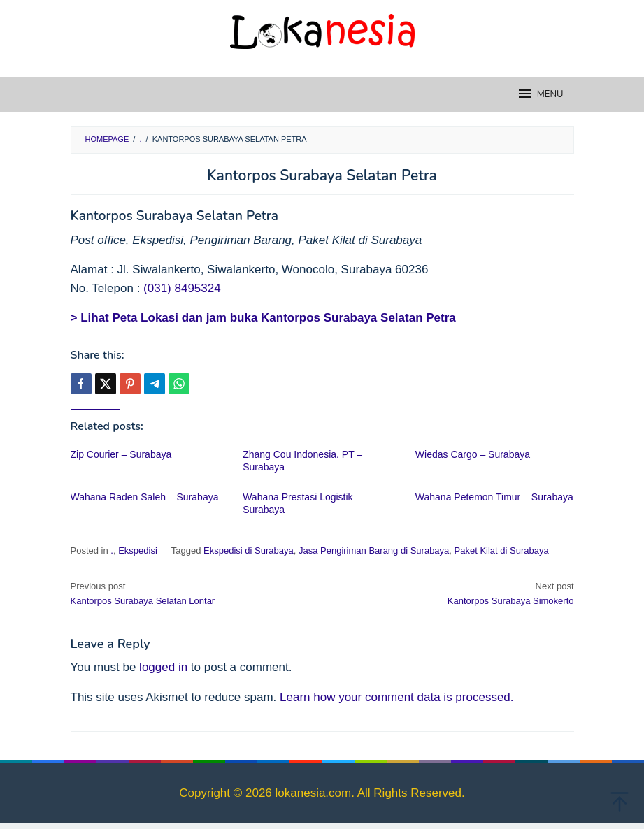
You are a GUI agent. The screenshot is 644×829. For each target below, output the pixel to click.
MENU (540, 94)
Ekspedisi (138, 550)
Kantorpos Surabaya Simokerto (453, 593)
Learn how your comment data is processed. (397, 697)
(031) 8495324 (182, 288)
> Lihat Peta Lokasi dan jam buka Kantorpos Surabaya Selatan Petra (263, 318)
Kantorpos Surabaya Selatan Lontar (192, 593)
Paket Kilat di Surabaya (502, 550)
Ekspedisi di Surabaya (249, 550)
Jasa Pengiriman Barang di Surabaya (374, 550)
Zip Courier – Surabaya (121, 454)
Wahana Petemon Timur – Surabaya (494, 497)
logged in (163, 667)
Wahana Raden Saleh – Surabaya (145, 497)
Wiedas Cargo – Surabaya (473, 454)
